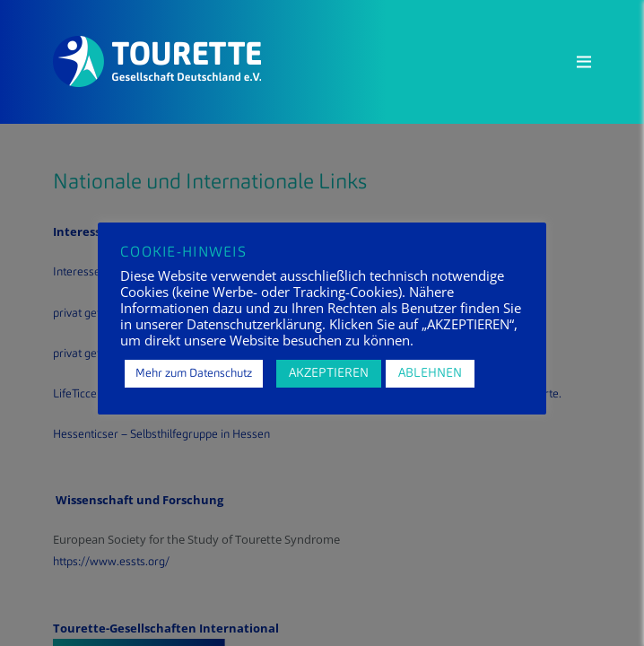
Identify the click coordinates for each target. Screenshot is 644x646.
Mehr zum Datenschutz (194, 374)
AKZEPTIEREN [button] (329, 373)
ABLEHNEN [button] (430, 373)
